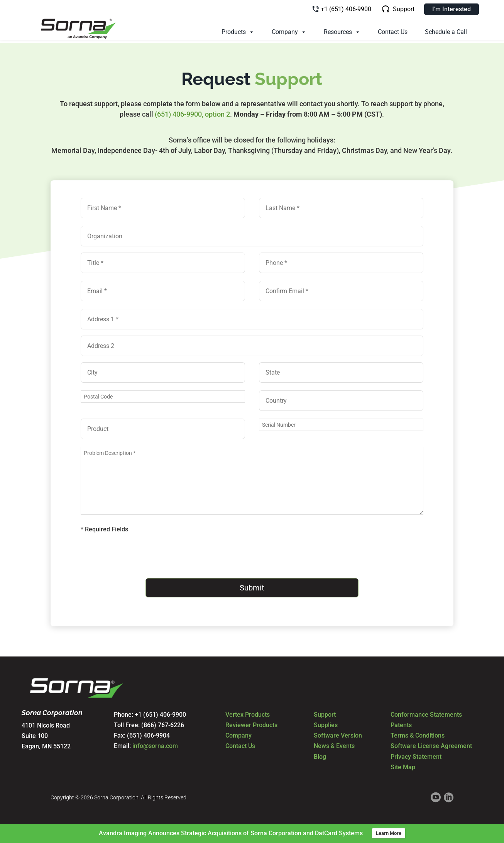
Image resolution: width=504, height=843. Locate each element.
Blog (320, 755)
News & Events (334, 745)
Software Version (338, 734)
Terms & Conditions (418, 734)
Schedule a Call (446, 32)
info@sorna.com (155, 745)
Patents (401, 724)
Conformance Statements (426, 713)
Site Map (403, 766)
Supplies (326, 724)
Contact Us (393, 32)
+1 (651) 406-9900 (346, 9)
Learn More (389, 833)
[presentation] (139, 556)
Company (289, 32)
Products (238, 32)
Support (404, 9)
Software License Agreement (431, 745)
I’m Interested (452, 9)
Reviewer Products (251, 724)
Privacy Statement (416, 755)
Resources (342, 32)
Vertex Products (248, 713)
